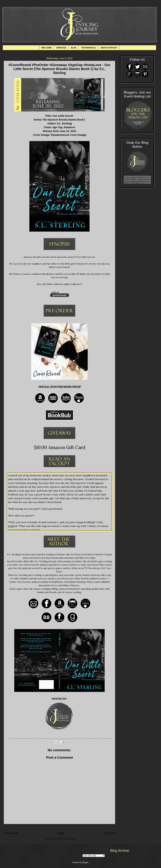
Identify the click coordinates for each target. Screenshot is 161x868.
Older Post (110, 833)
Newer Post (12, 833)
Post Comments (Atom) (66, 839)
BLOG (74, 48)
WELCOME (47, 48)
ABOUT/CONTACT (109, 48)
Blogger (85, 862)
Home (61, 833)
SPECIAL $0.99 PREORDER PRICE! (60, 387)
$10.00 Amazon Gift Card (60, 447)
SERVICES (61, 48)
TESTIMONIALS (88, 48)
